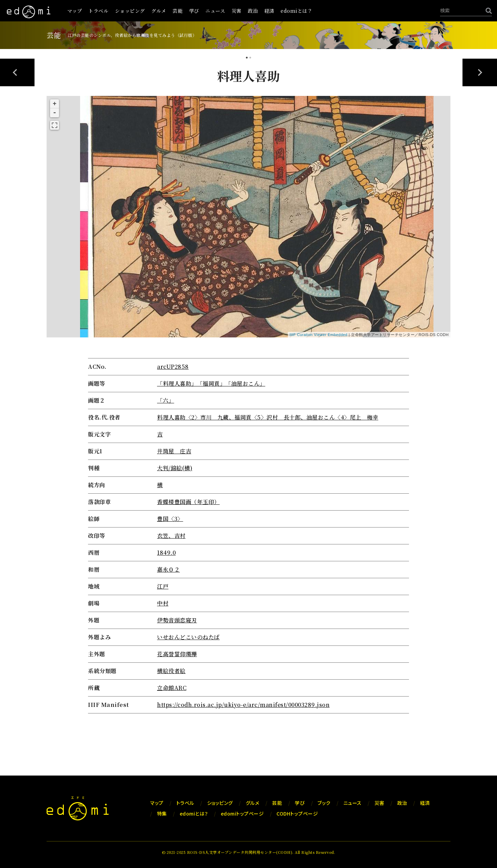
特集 (162, 813)
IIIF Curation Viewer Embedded (319, 335)
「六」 (166, 400)
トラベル (98, 11)
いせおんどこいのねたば (188, 637)
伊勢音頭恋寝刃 (177, 620)
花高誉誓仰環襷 (177, 654)
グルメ (159, 11)
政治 (253, 11)
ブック (324, 803)
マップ (75, 11)
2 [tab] (250, 58)
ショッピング (130, 11)
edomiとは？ (296, 11)
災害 (237, 11)
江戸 (163, 586)
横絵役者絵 (171, 671)
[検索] (487, 11)
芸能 (178, 11)
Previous (17, 72)
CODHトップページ (297, 813)
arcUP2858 (173, 367)
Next (480, 72)
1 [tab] (247, 58)
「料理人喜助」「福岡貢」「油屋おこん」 (211, 383)
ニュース (215, 11)
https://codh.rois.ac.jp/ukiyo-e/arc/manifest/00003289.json (243, 705)
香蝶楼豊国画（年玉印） (188, 502)
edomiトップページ (242, 813)
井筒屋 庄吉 (174, 451)
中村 (163, 603)
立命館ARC (172, 688)
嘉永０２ (168, 569)
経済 (269, 11)
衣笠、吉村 (171, 536)
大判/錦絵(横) (175, 468)
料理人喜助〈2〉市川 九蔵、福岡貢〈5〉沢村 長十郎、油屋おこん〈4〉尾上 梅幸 (268, 417)
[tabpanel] (248, 392)
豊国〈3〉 (170, 519)
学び (194, 11)
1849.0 (166, 553)
